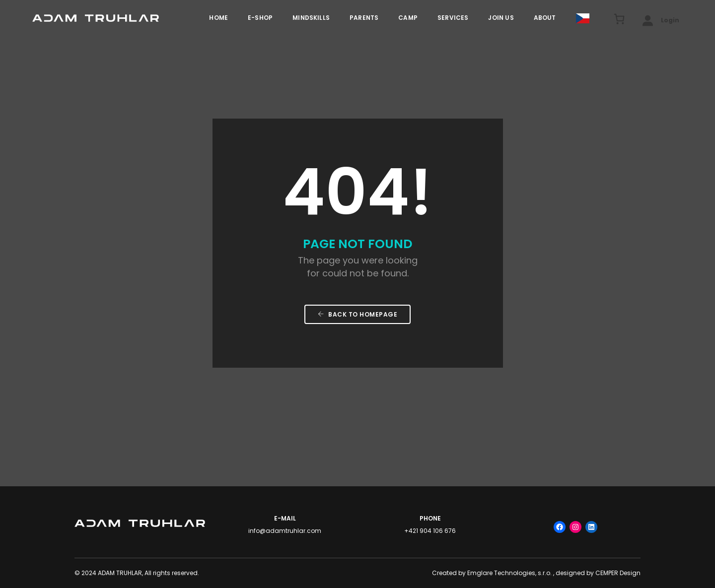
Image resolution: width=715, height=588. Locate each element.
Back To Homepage (357, 314)
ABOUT (545, 18)
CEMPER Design (618, 573)
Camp (408, 18)
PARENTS (364, 18)
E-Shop (260, 18)
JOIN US (501, 18)
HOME (218, 18)
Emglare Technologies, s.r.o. (509, 573)
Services (453, 18)
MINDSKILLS (311, 18)
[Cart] (614, 19)
